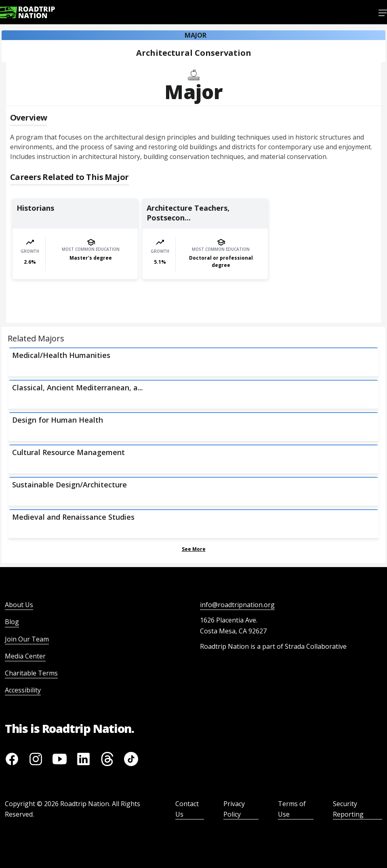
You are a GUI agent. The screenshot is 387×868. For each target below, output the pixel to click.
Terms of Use (292, 809)
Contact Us (187, 809)
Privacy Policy (234, 809)
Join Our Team (27, 639)
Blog (12, 622)
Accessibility (23, 690)
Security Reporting (348, 809)
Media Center (25, 656)
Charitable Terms (31, 673)
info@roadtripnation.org (237, 605)
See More (194, 549)
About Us (19, 605)
